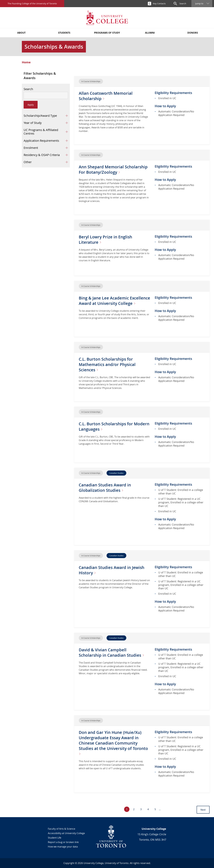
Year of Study (33, 123)
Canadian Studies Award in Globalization (105, 488)
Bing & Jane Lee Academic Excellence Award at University (109, 303)
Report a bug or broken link (63, 842)
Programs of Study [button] (107, 33)
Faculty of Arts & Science (62, 829)
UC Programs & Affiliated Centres (41, 132)
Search (28, 89)
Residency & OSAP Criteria (42, 155)
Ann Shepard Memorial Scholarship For (114, 169)
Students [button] (64, 33)
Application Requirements (41, 141)
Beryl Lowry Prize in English (106, 239)
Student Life (55, 838)
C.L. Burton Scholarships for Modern (107, 426)
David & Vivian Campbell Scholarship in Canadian (113, 652)
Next (203, 810)
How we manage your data (63, 847)
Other (28, 162)
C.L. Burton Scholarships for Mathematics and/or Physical (108, 364)
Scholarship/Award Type (40, 116)
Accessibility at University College (66, 833)
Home (26, 62)
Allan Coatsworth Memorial (106, 96)
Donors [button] (193, 33)
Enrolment (31, 148)
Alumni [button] (150, 33)
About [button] (21, 33)
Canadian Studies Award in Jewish (112, 570)
